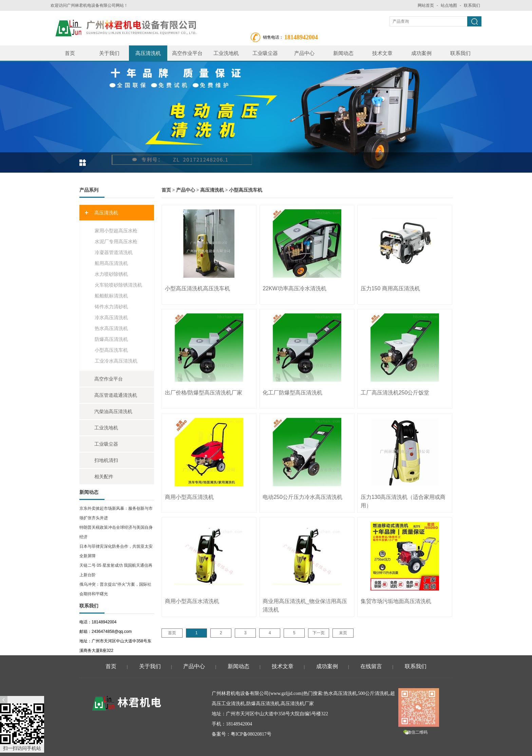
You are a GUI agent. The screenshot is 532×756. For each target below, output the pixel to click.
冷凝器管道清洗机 (114, 252)
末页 (343, 633)
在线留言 (371, 666)
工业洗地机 (226, 53)
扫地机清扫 (106, 460)
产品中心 (304, 53)
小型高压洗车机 (111, 350)
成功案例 (421, 53)
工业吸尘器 (265, 53)
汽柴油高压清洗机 (113, 411)
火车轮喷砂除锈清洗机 (118, 285)
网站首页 (426, 5)
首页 (70, 53)
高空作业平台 (187, 53)
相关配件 (104, 477)
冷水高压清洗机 (111, 317)
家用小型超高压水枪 (116, 231)
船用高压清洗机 (111, 263)
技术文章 (382, 53)
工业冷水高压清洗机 (116, 361)
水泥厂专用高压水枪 (116, 241)
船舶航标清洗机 (111, 296)
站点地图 (449, 5)
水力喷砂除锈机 (111, 274)
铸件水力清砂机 (111, 307)
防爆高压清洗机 (111, 339)
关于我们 (109, 53)
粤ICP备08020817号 (251, 734)
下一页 (319, 633)
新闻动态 (343, 53)
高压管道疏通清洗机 (116, 395)
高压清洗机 (148, 53)
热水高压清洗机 (111, 328)
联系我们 (472, 5)
